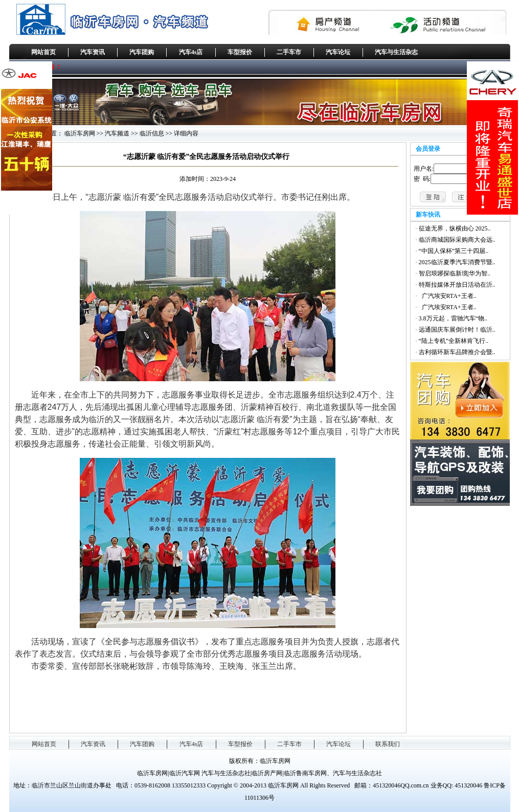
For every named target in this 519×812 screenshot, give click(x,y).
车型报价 (240, 52)
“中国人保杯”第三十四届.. (454, 251)
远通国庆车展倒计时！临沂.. (457, 330)
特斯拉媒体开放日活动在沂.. (457, 285)
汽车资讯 (93, 52)
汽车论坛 (338, 52)
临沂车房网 (80, 133)
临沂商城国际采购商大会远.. (457, 240)
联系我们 (388, 744)
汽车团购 (142, 52)
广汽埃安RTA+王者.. (448, 296)
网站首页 (43, 52)
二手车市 (289, 52)
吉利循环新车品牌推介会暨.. (457, 352)
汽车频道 (117, 133)
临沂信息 (152, 133)
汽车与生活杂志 (396, 52)
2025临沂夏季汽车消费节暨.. (457, 262)
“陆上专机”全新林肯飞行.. (454, 341)
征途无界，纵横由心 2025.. (455, 228)
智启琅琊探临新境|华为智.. (455, 273)
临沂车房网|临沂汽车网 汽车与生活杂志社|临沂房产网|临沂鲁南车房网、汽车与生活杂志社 (259, 773)
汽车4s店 (191, 52)
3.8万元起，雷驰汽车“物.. (453, 318)
